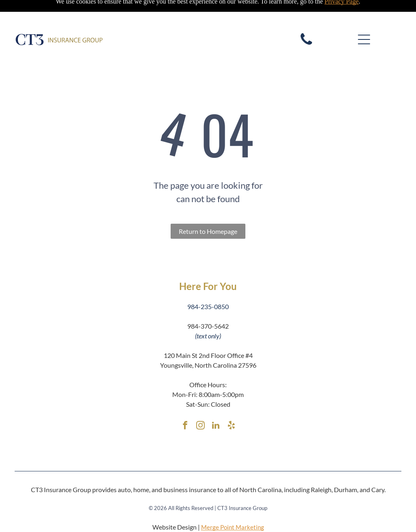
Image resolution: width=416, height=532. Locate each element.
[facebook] (185, 406)
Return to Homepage (208, 211)
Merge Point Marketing (233, 507)
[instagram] (200, 406)
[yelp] (231, 406)
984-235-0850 (208, 286)
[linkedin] (216, 406)
